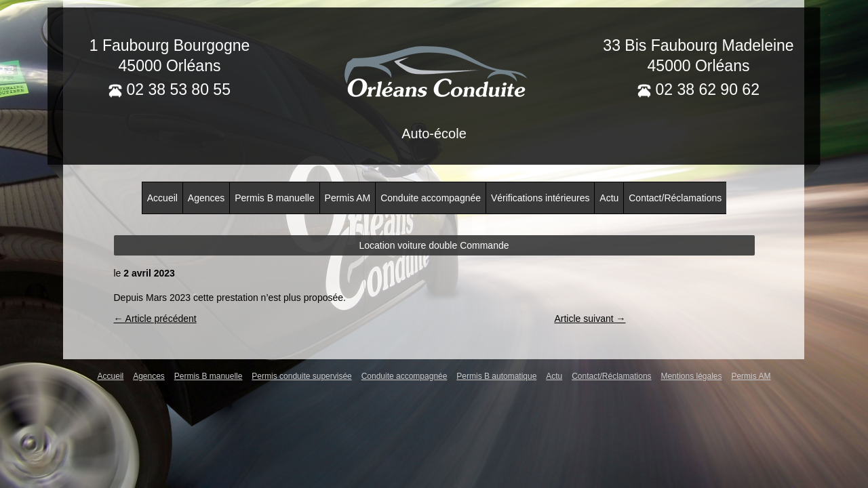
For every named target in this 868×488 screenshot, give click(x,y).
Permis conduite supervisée (301, 376)
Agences (206, 198)
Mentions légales (691, 376)
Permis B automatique (496, 376)
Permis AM (348, 198)
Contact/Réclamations (675, 198)
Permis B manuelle (275, 198)
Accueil (162, 198)
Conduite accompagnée (431, 198)
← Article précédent (155, 319)
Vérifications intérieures (540, 198)
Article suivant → (590, 319)
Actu (609, 198)
